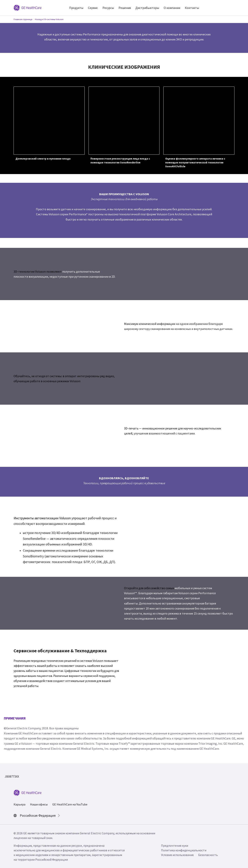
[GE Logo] (28, 7)
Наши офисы (39, 804)
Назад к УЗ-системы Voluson (49, 19)
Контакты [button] (192, 8)
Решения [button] (125, 8)
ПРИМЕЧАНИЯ (15, 718)
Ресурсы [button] (108, 8)
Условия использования (177, 855)
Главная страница (23, 19)
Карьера (19, 804)
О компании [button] (172, 8)
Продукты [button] (76, 8)
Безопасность (208, 855)
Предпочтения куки (175, 846)
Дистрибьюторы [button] (147, 8)
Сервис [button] (93, 8)
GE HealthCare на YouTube (70, 804)
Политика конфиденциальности (184, 850)
